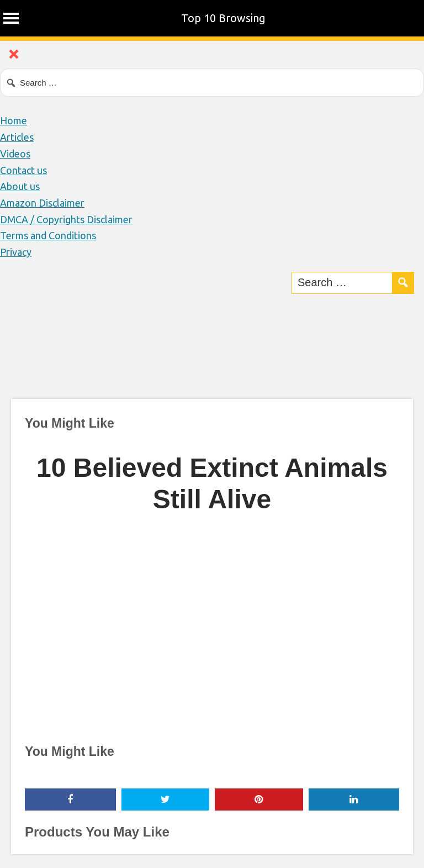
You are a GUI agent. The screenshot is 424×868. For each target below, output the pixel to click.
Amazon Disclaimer (42, 203)
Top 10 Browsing (223, 18)
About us (20, 186)
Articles (17, 137)
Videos (15, 154)
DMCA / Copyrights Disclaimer (66, 219)
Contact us (23, 170)
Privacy (16, 252)
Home (14, 120)
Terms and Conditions (48, 235)
